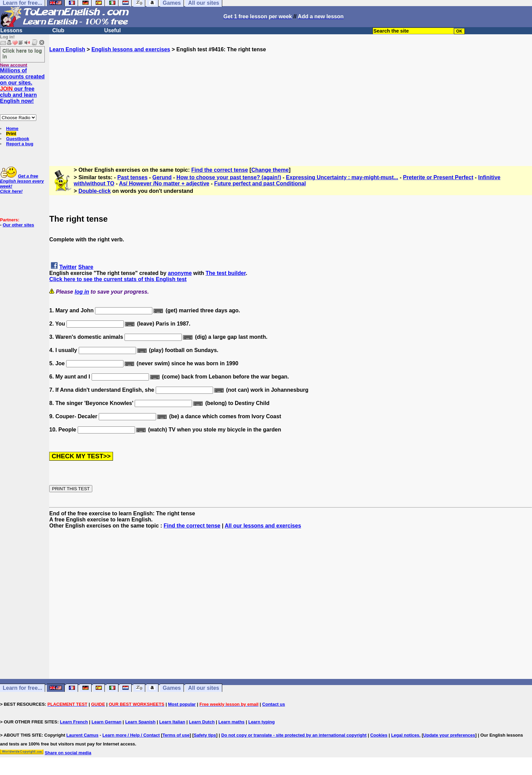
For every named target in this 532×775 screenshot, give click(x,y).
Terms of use (176, 735)
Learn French (74, 722)
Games (172, 688)
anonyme (180, 273)
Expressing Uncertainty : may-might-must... (342, 177)
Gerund (162, 177)
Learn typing (262, 722)
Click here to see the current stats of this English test (118, 279)
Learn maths (232, 722)
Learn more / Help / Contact (131, 735)
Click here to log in (22, 53)
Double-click (94, 191)
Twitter (68, 267)
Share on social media (68, 753)
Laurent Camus (83, 735)
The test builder (226, 273)
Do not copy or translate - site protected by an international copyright (294, 735)
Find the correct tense (220, 170)
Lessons (11, 30)
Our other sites (18, 225)
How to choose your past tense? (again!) (229, 177)
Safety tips (205, 735)
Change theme (270, 170)
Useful (112, 30)
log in (82, 292)
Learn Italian (172, 722)
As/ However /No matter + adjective (164, 183)
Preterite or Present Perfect (438, 177)
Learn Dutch (202, 722)
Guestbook (18, 139)
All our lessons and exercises (263, 526)
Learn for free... (22, 688)
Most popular (182, 704)
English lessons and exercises (131, 49)
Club (58, 30)
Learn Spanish (140, 722)
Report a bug (20, 144)
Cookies (379, 735)
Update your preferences (449, 735)
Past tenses (132, 177)
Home (12, 128)
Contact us (274, 704)
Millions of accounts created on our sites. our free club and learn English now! (22, 86)
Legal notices (405, 735)
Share (86, 267)
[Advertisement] (291, 100)
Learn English (67, 49)
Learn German (107, 722)
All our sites (204, 688)
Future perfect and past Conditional (260, 183)
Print (11, 134)
